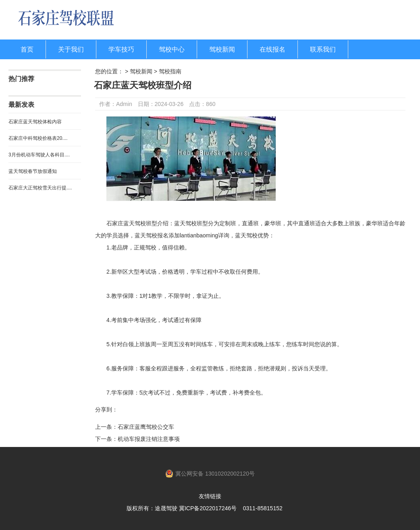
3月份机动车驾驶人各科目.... (39, 155)
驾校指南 (170, 71)
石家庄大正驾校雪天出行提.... (40, 188)
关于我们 (71, 49)
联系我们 (323, 49)
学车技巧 (121, 49)
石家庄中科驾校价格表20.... (38, 138)
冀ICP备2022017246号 (208, 508)
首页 (27, 49)
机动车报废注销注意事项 (149, 439)
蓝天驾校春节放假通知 (33, 171)
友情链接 (210, 496)
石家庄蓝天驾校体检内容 (35, 122)
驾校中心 (172, 49)
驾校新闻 (222, 49)
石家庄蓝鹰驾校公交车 (146, 427)
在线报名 (272, 49)
